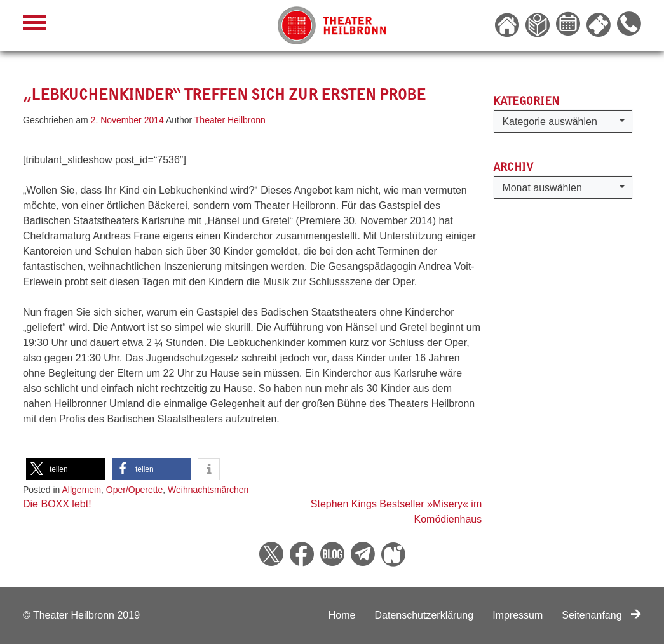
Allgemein (82, 490)
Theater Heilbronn (230, 120)
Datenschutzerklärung (424, 615)
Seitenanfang (601, 615)
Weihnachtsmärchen (208, 490)
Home (342, 615)
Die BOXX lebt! (57, 504)
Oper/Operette (135, 490)
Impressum (518, 615)
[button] (66, 469)
